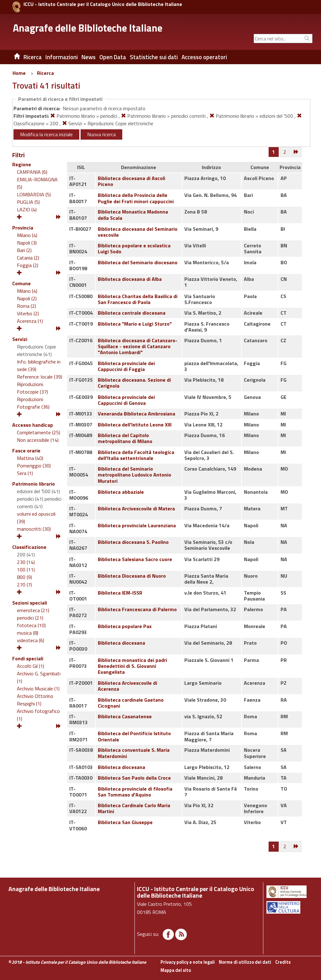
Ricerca (45, 73)
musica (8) (28, 633)
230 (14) (26, 562)
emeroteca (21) (33, 610)
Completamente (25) (39, 432)
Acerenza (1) (30, 321)
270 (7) (24, 585)
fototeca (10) (31, 625)
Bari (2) (24, 250)
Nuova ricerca (101, 134)
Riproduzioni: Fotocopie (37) (32, 388)
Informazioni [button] (62, 57)
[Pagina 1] (274, 152)
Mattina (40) (30, 458)
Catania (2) (28, 258)
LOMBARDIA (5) (34, 194)
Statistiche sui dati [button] (154, 57)
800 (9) (24, 577)
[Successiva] (297, 152)
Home (19, 73)
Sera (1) (25, 473)
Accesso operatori (204, 57)
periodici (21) (30, 618)
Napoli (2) (27, 298)
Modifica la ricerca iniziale (46, 134)
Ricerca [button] (33, 57)
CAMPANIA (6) (32, 172)
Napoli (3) (27, 243)
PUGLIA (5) (28, 202)
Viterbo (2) (28, 313)
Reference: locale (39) (39, 377)
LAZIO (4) (27, 209)
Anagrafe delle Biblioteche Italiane (88, 28)
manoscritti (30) (34, 529)
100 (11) (26, 570)
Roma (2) (26, 306)
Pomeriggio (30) (34, 466)
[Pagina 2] (285, 152)
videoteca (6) (31, 640)
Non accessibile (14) (38, 440)
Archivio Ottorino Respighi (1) (35, 700)
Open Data (113, 57)
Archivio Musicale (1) (38, 689)
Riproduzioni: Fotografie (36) (33, 403)
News (89, 57)
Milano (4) (27, 235)
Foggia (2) (28, 265)
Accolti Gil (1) (31, 666)
